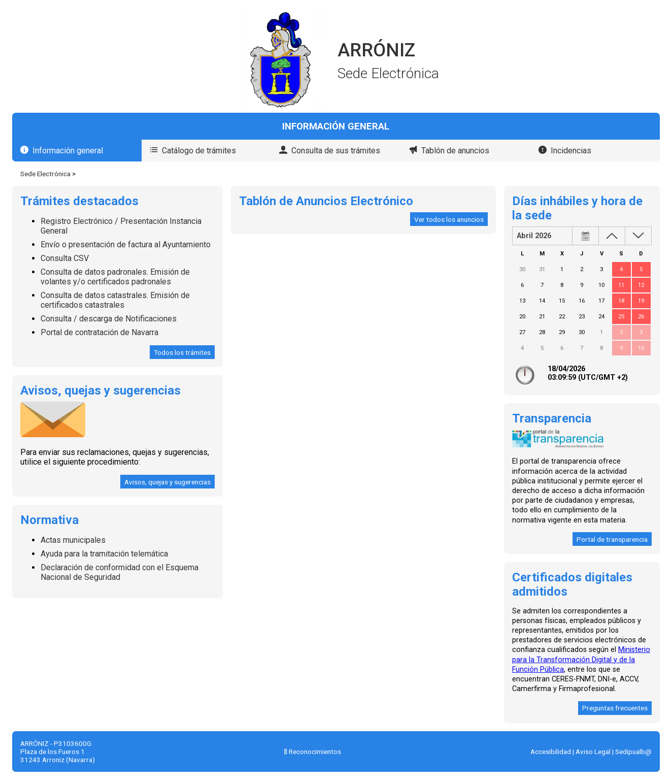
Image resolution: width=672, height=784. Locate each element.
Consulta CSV (65, 258)
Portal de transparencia (612, 539)
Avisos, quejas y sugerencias (167, 482)
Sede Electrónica (45, 174)
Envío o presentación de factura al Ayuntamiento (126, 244)
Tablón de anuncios (455, 151)
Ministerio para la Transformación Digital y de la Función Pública (581, 659)
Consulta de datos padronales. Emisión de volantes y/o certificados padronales (115, 277)
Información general (68, 151)
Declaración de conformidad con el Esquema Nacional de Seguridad (120, 572)
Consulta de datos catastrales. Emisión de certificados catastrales (115, 300)
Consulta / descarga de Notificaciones (109, 319)
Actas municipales (73, 540)
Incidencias (571, 151)
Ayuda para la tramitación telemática (104, 554)
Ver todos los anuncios (449, 219)
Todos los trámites (182, 352)
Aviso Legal (593, 752)
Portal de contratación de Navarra (99, 332)
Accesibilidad (551, 752)
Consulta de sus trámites (336, 151)
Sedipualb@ (633, 752)
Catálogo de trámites (199, 151)
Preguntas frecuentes (615, 708)
